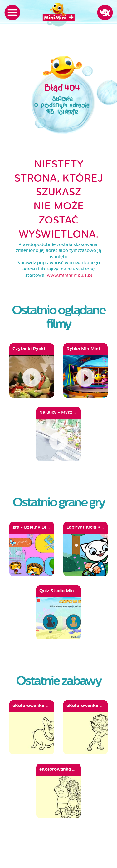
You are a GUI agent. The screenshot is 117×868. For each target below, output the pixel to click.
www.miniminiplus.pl (69, 275)
